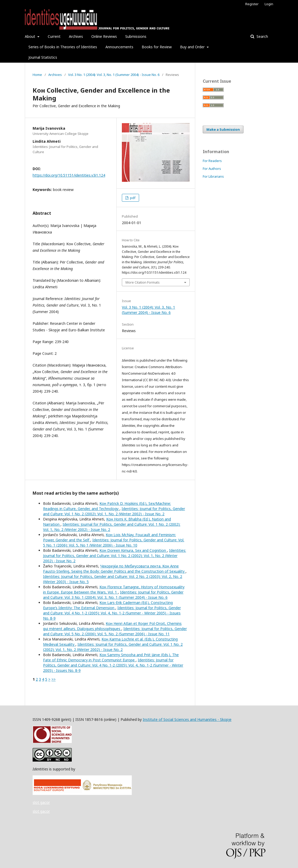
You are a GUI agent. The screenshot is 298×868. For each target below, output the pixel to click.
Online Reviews (104, 36)
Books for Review (157, 47)
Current (54, 36)
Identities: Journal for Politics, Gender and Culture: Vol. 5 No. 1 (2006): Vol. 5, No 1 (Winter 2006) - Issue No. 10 (114, 543)
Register (252, 4)
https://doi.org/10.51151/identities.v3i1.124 (69, 175)
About (31, 36)
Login (269, 4)
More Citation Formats (143, 282)
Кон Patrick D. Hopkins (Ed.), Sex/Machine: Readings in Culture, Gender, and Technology (107, 506)
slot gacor (41, 802)
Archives (76, 36)
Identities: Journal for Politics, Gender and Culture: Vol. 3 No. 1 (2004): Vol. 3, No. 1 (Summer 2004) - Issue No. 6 (113, 595)
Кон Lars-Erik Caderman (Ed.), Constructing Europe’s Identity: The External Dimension (108, 605)
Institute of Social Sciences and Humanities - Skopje (187, 719)
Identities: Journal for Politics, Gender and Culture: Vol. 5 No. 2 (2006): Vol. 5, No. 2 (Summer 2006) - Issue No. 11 (115, 631)
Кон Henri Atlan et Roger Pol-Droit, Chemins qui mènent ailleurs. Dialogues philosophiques (112, 626)
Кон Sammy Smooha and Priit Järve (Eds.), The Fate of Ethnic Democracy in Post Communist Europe (111, 657)
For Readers (212, 161)
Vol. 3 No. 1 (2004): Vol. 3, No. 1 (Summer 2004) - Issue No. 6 (114, 75)
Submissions (136, 36)
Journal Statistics (43, 57)
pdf (132, 198)
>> (53, 679)
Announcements (119, 47)
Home (37, 75)
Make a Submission (223, 129)
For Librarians (213, 176)
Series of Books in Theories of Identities (63, 47)
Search (262, 36)
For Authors (212, 169)
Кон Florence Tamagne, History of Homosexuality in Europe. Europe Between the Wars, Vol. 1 (114, 589)
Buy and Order (193, 47)
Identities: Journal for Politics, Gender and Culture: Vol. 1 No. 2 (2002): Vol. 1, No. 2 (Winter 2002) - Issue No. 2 (114, 511)
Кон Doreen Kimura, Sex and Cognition (133, 550)
